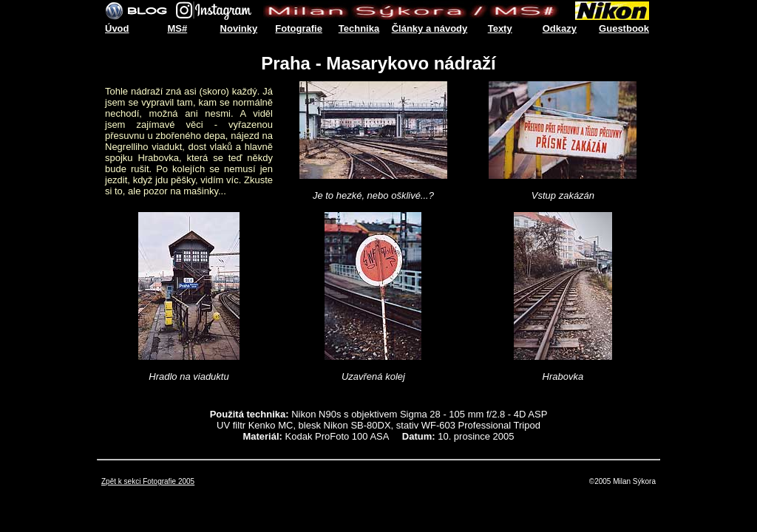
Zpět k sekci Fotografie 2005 (148, 481)
